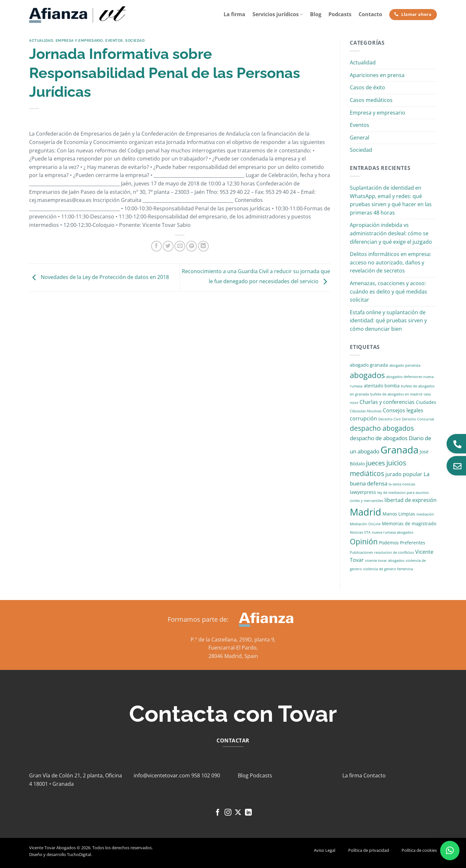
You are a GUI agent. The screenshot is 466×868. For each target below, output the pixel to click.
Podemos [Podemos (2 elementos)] (389, 543)
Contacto (370, 14)
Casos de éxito (367, 87)
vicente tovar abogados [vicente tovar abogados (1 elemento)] (385, 561)
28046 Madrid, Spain (233, 656)
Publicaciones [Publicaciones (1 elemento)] (361, 552)
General (360, 138)
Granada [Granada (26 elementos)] (399, 450)
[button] (450, 851)
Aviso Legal (325, 850)
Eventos (114, 40)
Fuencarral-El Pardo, (233, 648)
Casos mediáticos (371, 100)
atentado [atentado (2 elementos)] (373, 386)
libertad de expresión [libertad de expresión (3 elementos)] (411, 500)
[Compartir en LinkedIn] (203, 246)
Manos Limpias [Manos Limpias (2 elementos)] (399, 514)
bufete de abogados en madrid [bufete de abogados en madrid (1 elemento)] (396, 394)
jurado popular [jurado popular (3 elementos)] (404, 474)
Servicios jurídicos (278, 14)
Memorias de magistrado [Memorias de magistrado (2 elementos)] (409, 523)
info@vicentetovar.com (162, 775)
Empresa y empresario (79, 40)
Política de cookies (419, 850)
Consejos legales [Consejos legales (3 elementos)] (403, 410)
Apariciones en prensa (377, 75)
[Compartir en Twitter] (168, 246)
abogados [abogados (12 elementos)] (367, 375)
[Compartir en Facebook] (156, 246)
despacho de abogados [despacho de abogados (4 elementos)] (379, 438)
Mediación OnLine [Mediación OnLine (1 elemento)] (365, 524)
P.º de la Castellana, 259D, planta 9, (233, 640)
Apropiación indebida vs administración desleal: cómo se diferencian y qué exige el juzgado (391, 233)
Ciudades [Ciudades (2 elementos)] (426, 402)
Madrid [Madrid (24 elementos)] (366, 512)
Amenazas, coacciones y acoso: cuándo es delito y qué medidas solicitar (388, 291)
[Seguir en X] (238, 813)
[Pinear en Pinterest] (191, 246)
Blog (316, 14)
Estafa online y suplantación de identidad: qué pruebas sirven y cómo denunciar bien (388, 321)
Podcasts (340, 14)
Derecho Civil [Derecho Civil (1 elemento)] (389, 419)
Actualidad (41, 40)
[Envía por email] (180, 246)
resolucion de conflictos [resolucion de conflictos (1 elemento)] (394, 552)
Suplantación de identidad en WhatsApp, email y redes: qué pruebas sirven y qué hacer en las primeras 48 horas (391, 200)
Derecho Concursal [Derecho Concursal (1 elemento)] (418, 419)
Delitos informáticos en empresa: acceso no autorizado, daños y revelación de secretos (390, 262)
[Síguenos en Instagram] (228, 813)
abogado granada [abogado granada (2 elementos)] (369, 365)
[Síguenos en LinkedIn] (248, 813)
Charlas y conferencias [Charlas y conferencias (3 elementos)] (387, 402)
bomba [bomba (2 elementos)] (392, 386)
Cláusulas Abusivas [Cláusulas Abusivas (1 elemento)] (366, 411)
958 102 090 (206, 775)
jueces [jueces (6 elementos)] (376, 463)
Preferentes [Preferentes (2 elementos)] (413, 543)
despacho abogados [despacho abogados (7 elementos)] (382, 428)
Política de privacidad (369, 850)
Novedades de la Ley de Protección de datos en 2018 (99, 277)
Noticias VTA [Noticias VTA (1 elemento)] (360, 532)
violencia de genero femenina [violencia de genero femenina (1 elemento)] (388, 569)
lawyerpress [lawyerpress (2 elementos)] (363, 492)
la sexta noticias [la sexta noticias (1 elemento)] (402, 484)
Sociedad (135, 40)
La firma (234, 14)
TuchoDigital (79, 854)
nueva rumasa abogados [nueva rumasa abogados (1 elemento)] (393, 532)
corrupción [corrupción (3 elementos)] (363, 418)
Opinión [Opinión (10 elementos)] (364, 542)
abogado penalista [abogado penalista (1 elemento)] (405, 365)
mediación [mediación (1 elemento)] (425, 514)
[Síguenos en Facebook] (218, 813)
